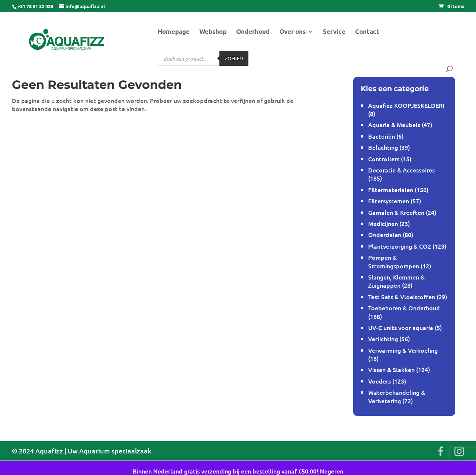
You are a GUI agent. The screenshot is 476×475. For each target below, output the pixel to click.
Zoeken (234, 58)
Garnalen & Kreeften (396, 212)
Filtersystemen (389, 201)
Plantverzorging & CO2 (400, 246)
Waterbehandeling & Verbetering (397, 396)
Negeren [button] (332, 471)
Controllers (384, 159)
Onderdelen (385, 235)
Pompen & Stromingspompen (394, 261)
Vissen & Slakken (391, 369)
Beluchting (383, 147)
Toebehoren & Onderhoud (404, 308)
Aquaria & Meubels (394, 125)
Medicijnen (383, 223)
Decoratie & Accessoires (401, 170)
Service (334, 32)
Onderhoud (253, 32)
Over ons (292, 32)
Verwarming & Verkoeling (403, 350)
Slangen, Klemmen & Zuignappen (396, 281)
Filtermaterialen (391, 190)
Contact (367, 32)
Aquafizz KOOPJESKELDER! (406, 105)
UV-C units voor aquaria (401, 327)
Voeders (379, 381)
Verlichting (383, 339)
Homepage (174, 32)
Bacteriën (382, 136)
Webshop (213, 32)
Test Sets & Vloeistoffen (402, 297)
